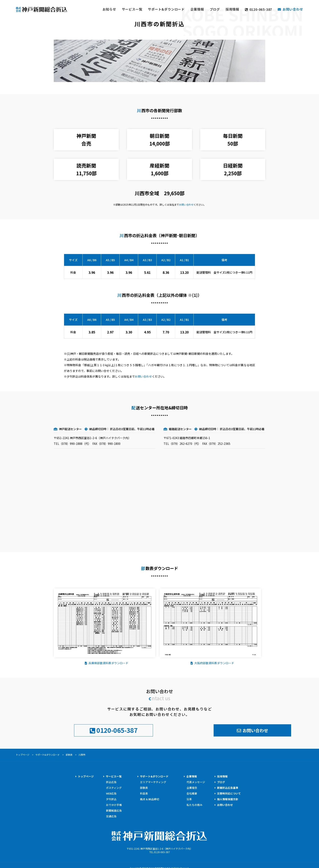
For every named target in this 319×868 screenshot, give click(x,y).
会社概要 (192, 793)
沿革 (189, 798)
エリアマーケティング (153, 781)
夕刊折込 (111, 798)
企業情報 (209, 9)
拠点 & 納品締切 (150, 798)
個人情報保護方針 (228, 798)
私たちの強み (194, 804)
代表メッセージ (196, 781)
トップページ (86, 775)
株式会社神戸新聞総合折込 (159, 832)
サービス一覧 (153, 9)
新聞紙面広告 (114, 810)
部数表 (69, 754)
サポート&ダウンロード (182, 9)
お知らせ (133, 9)
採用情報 (240, 9)
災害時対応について (229, 793)
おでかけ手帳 (114, 804)
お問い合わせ (186, 204)
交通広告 (111, 815)
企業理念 (192, 787)
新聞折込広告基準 (228, 787)
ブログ (225, 9)
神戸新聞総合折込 (43, 11)
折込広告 (111, 781)
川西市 (82, 754)
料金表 (144, 793)
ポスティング (114, 787)
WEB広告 (112, 793)
